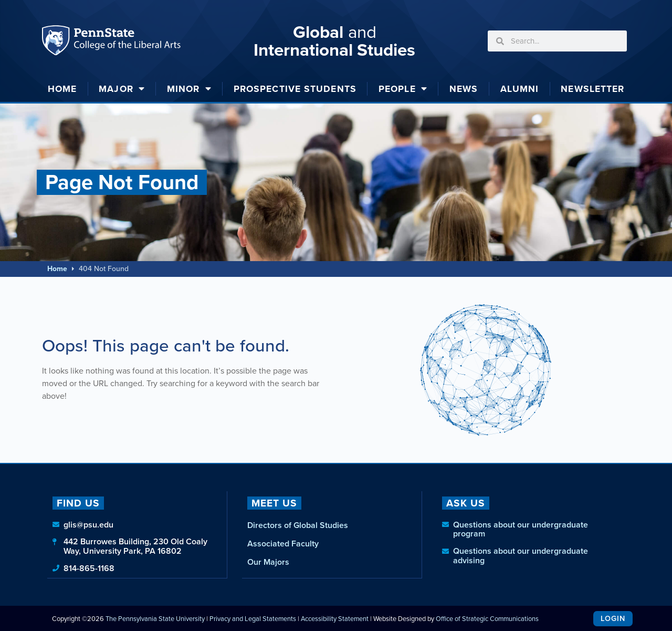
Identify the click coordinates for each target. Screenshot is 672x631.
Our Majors (268, 562)
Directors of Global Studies (298, 525)
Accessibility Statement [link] (335, 618)
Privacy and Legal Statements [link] (253, 618)
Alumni (520, 89)
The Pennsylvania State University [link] (155, 618)
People (403, 89)
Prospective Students (295, 89)
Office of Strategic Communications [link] (487, 618)
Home (62, 89)
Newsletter (592, 89)
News (464, 89)
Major (122, 89)
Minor (189, 89)
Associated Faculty (283, 544)
